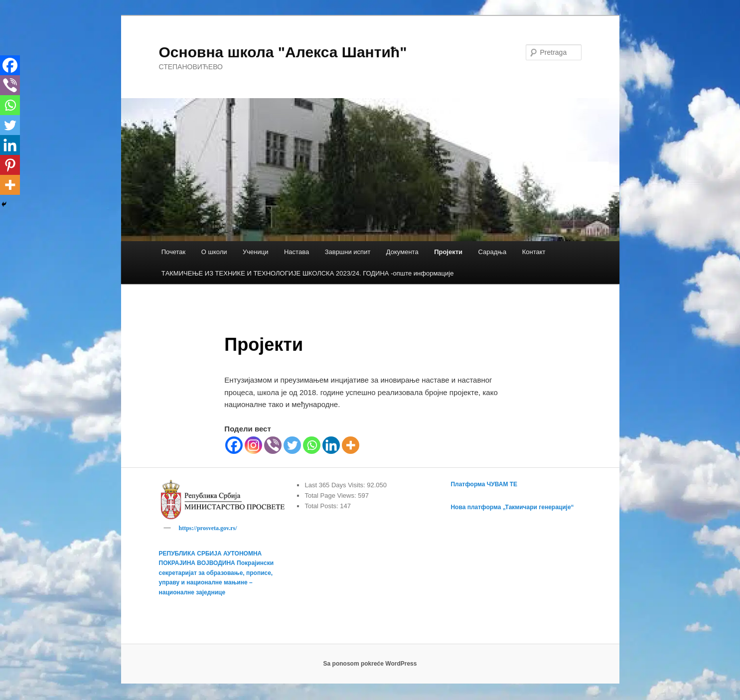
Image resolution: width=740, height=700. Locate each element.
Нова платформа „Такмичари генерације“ (512, 507)
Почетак (174, 252)
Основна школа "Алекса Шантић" (283, 52)
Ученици (255, 252)
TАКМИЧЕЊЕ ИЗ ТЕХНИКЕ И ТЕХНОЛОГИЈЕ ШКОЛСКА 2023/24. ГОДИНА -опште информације (308, 273)
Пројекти (448, 252)
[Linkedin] (331, 445)
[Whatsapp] (312, 445)
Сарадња (493, 252)
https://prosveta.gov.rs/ (208, 528)
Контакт (534, 252)
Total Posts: (322, 506)
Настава (296, 252)
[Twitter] (292, 445)
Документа (402, 252)
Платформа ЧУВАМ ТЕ (484, 484)
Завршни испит (348, 252)
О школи (214, 252)
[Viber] (273, 445)
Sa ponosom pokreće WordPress (370, 665)
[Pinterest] (10, 165)
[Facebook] (234, 445)
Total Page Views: (331, 495)
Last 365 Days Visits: (336, 485)
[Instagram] (253, 445)
